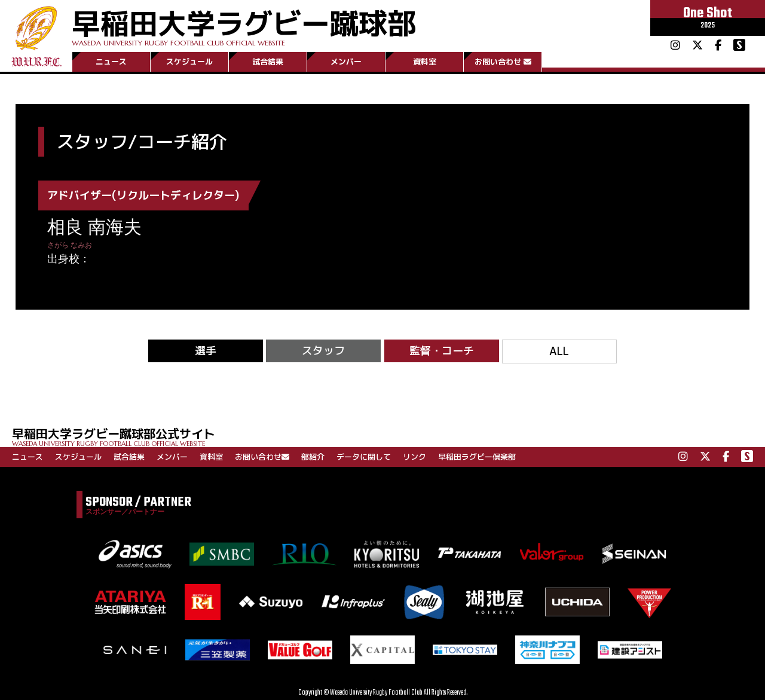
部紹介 (313, 457)
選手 (206, 351)
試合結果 (268, 62)
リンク (414, 457)
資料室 (425, 62)
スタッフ (323, 351)
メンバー (346, 62)
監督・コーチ (442, 351)
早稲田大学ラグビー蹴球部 (244, 25)
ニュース (111, 62)
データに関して (364, 457)
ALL (559, 351)
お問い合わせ (503, 62)
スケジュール (189, 62)
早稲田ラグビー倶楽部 (477, 457)
